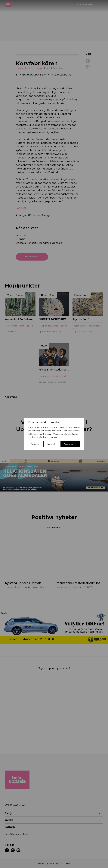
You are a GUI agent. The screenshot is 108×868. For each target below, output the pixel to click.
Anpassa (35, 444)
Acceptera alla (70, 444)
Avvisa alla (51, 444)
